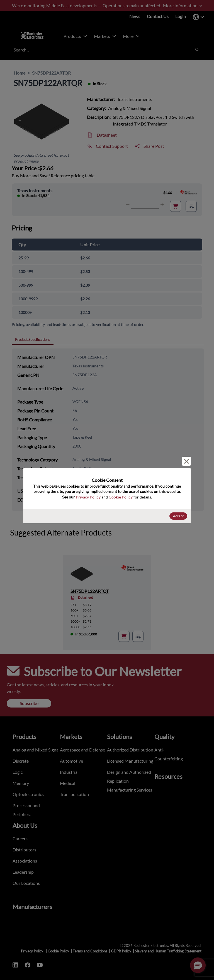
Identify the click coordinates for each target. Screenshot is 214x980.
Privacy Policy (88, 497)
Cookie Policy (121, 497)
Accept (178, 516)
